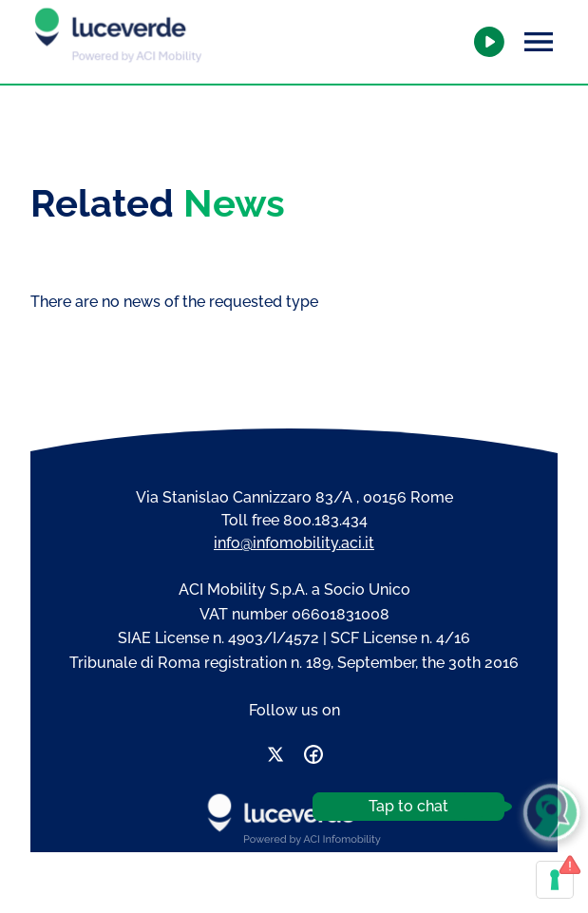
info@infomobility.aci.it (294, 543)
